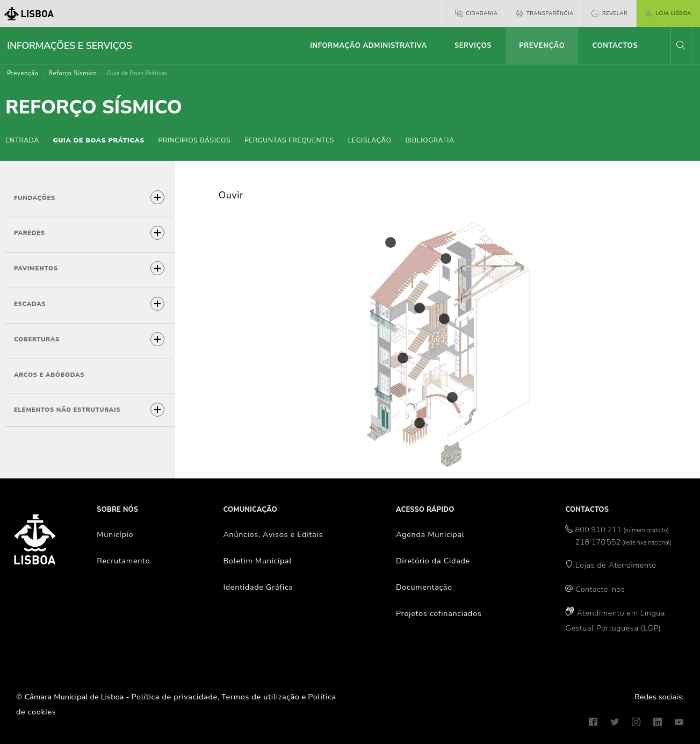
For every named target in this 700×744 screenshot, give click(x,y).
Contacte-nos (600, 589)
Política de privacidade (175, 697)
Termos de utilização (261, 697)
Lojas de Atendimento (616, 565)
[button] (681, 45)
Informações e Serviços (70, 46)
